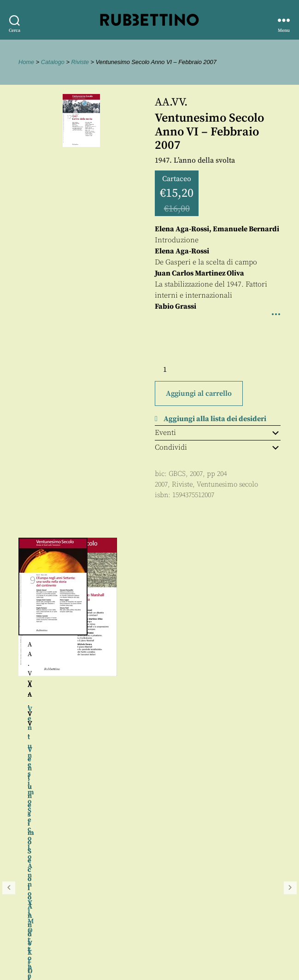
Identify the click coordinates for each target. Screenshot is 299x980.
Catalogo (53, 62)
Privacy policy (35, 937)
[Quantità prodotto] (173, 370)
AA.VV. (171, 102)
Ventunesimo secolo (227, 484)
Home (26, 62)
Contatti (24, 916)
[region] (149, 639)
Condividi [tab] (218, 447)
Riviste (80, 62)
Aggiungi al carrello (199, 393)
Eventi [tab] (218, 433)
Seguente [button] (290, 639)
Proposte (25, 927)
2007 (161, 484)
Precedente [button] (9, 639)
